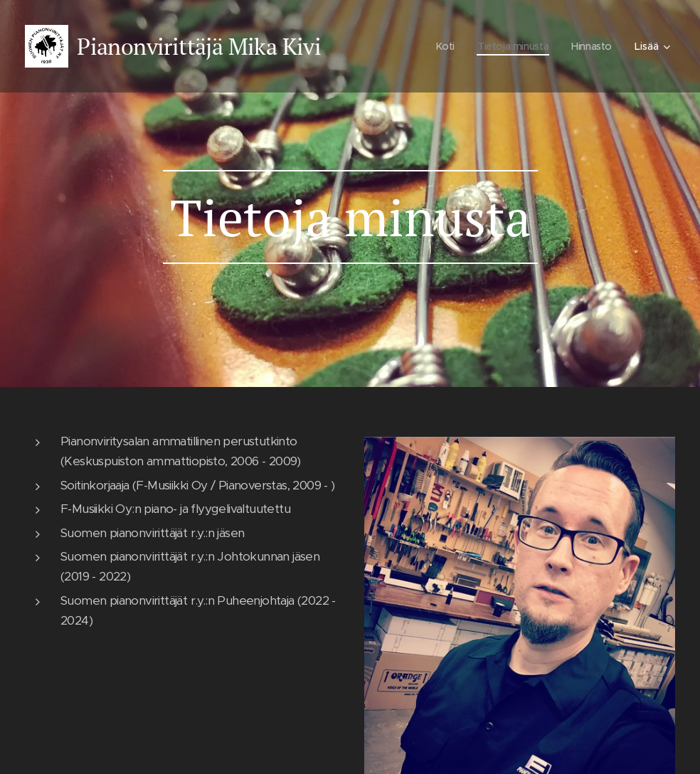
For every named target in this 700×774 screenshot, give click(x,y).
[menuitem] (442, 46)
